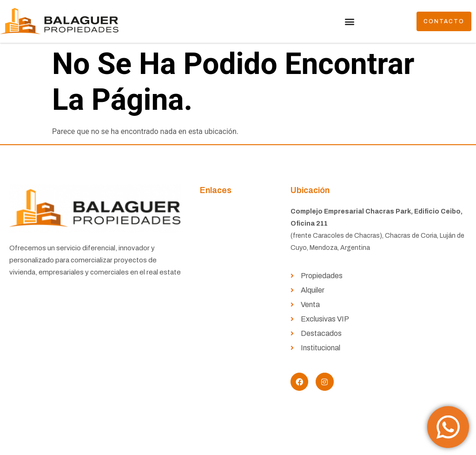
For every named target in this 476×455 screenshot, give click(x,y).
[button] (349, 22)
